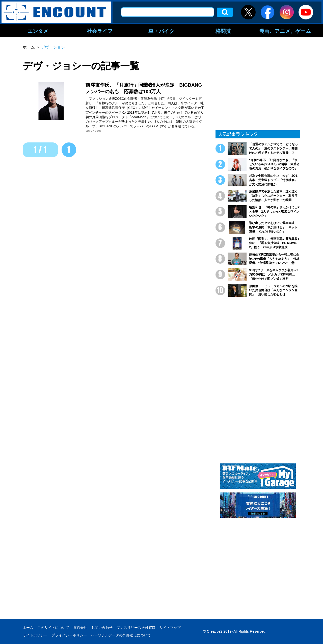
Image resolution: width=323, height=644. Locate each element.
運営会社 (80, 628)
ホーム (28, 628)
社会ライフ (100, 31)
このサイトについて (53, 628)
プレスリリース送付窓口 (136, 628)
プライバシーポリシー (69, 635)
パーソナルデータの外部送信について (121, 635)
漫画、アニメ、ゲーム (285, 31)
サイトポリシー (35, 635)
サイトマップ (170, 628)
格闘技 (223, 31)
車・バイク (161, 31)
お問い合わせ (102, 628)
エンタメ (38, 31)
